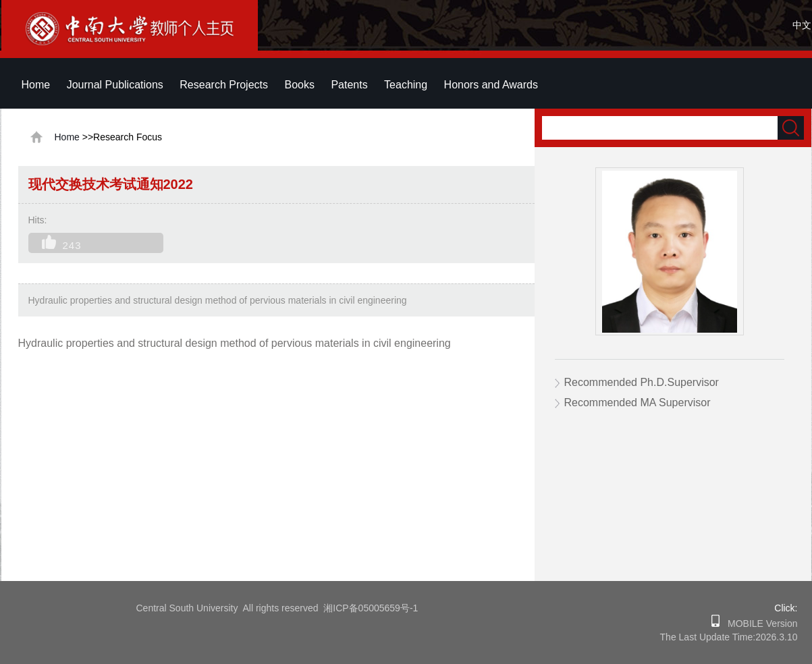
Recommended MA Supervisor (638, 403)
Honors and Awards (491, 85)
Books (299, 85)
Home (36, 85)
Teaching (406, 85)
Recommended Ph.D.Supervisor (642, 382)
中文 (802, 25)
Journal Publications (115, 85)
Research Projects (224, 85)
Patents (349, 85)
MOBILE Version (758, 624)
